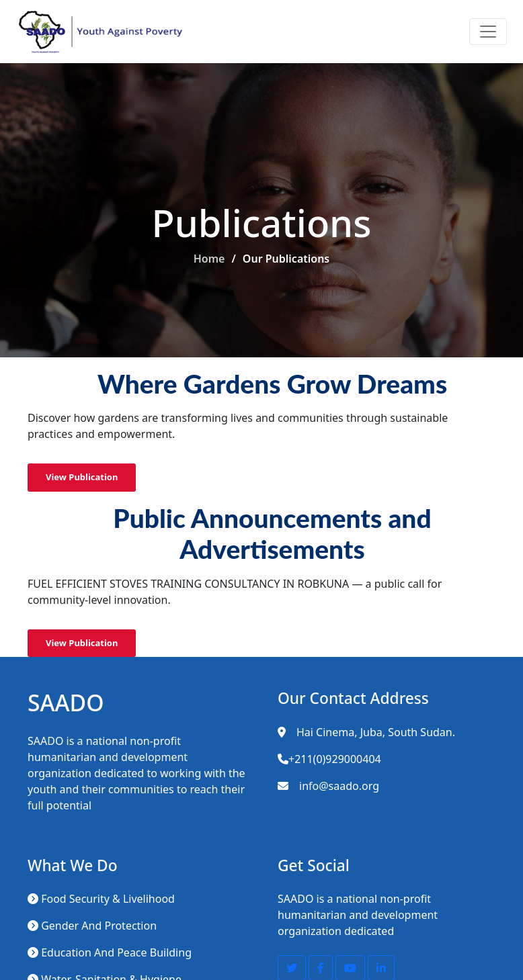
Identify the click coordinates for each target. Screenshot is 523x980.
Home (209, 259)
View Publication (82, 477)
